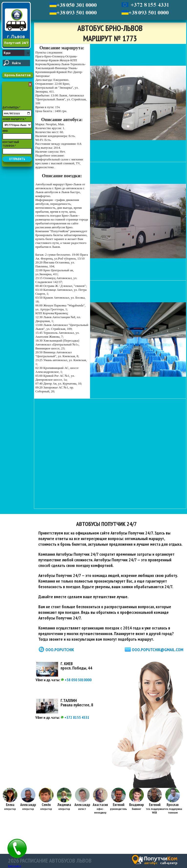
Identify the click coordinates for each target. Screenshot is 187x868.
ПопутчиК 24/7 (16, 43)
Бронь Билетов (18, 75)
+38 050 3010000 (76, 680)
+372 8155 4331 (75, 717)
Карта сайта (15, 866)
